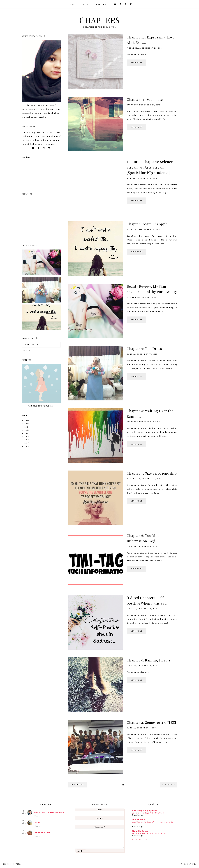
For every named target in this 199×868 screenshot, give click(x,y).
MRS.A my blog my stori (145, 810)
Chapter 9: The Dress (144, 349)
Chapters (101, 4)
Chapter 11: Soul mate (145, 99)
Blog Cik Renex (140, 831)
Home (73, 4)
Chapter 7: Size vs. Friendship (152, 473)
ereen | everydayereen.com (49, 812)
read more (136, 63)
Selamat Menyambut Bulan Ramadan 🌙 (151, 833)
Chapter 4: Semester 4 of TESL (152, 722)
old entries (169, 785)
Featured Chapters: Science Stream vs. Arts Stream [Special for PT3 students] (150, 167)
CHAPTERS (99, 20)
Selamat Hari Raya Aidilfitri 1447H (148, 813)
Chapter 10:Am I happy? (147, 224)
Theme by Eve (188, 864)
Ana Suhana (139, 819)
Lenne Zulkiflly (42, 832)
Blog (86, 4)
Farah (37, 822)
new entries (78, 785)
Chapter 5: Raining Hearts (149, 660)
